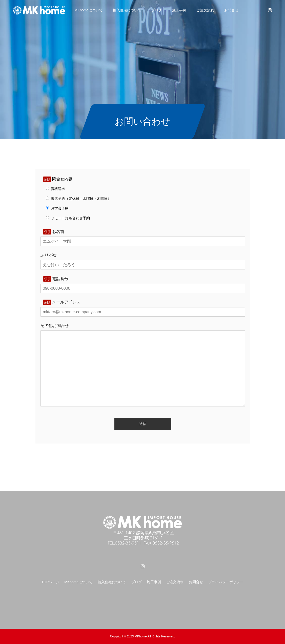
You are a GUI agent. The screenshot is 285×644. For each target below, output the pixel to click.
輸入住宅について (127, 10)
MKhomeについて (89, 10)
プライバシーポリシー (226, 582)
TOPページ (50, 582)
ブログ (157, 10)
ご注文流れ (205, 10)
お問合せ (231, 10)
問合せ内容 (58, 179)
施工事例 (179, 10)
